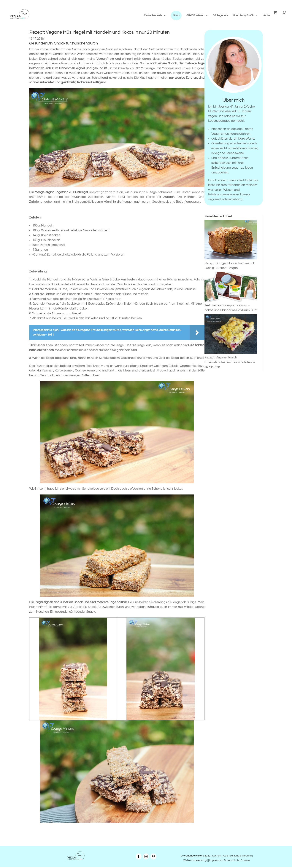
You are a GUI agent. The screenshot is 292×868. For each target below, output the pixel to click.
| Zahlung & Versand (240, 856)
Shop (176, 15)
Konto (266, 15)
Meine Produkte (153, 15)
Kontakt (216, 856)
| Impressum (215, 860)
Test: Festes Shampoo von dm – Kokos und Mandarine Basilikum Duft (231, 305)
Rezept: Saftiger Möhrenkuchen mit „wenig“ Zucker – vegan (231, 263)
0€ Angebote (220, 15)
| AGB (225, 856)
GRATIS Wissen (195, 15)
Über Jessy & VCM (244, 15)
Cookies (246, 860)
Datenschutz (232, 860)
